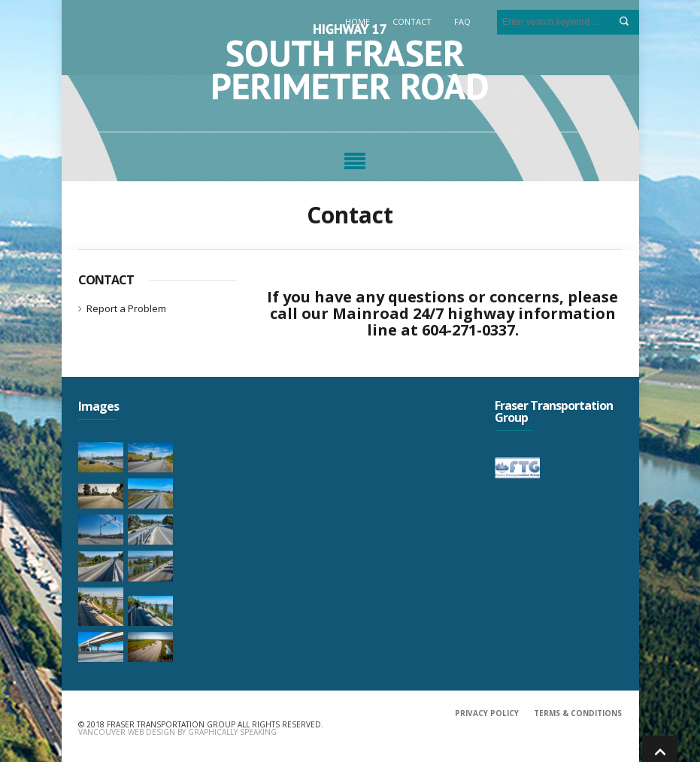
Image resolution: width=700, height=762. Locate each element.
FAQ (462, 21)
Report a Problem (126, 308)
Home (358, 21)
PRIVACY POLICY (487, 713)
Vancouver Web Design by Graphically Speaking (177, 732)
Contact (412, 21)
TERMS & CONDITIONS (578, 713)
